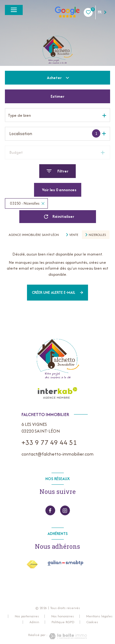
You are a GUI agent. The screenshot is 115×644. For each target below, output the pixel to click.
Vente (74, 235)
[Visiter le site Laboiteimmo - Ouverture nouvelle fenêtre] (67, 636)
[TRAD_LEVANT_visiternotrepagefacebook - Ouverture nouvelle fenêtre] (50, 510)
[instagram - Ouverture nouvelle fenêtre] (65, 510)
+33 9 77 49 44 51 (49, 442)
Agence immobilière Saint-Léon (34, 235)
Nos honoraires (63, 616)
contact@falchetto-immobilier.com (57, 454)
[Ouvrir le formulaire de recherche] (57, 171)
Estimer (57, 96)
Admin (34, 622)
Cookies (92, 622)
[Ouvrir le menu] (14, 10)
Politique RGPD (63, 622)
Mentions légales (99, 616)
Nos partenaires (27, 616)
